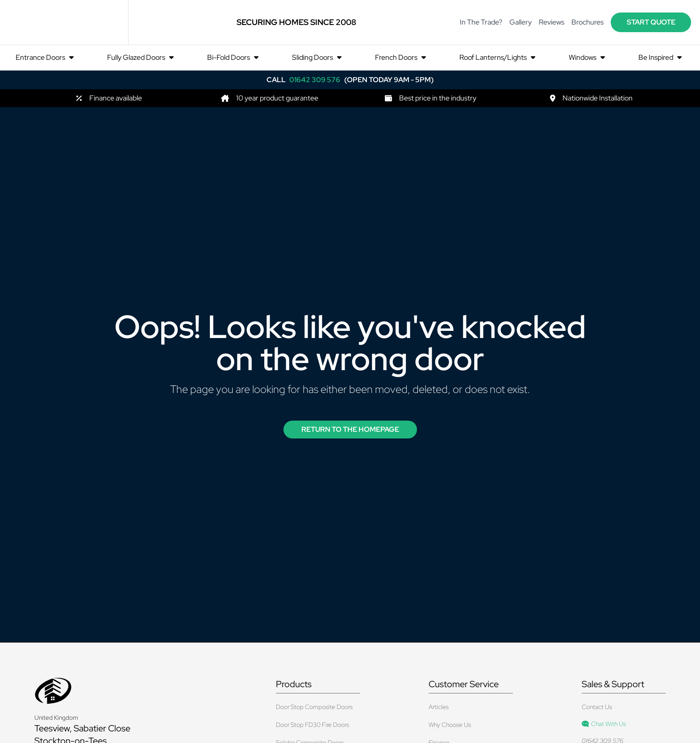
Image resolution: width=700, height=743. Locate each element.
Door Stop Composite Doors (314, 707)
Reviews (552, 22)
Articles (439, 707)
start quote (651, 22)
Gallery (521, 22)
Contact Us (597, 707)
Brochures (587, 22)
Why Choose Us (450, 725)
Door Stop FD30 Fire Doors (312, 725)
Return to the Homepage (350, 429)
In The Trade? (481, 22)
